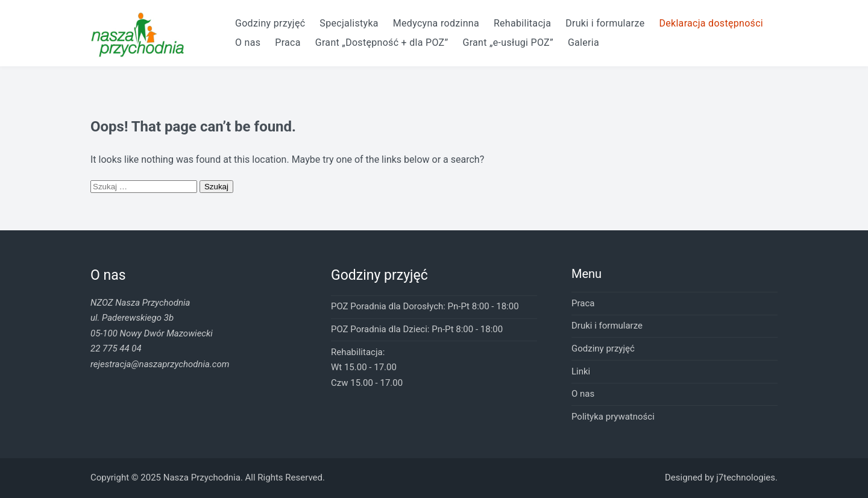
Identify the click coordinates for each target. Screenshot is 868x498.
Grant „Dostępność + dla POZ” (382, 43)
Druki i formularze (605, 23)
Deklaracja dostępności (711, 23)
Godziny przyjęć (270, 23)
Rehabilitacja (522, 23)
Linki (581, 371)
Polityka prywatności (613, 417)
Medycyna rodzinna (436, 23)
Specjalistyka (349, 23)
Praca (288, 43)
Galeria (583, 43)
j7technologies (746, 478)
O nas (248, 43)
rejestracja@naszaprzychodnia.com (160, 364)
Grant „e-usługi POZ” (508, 43)
